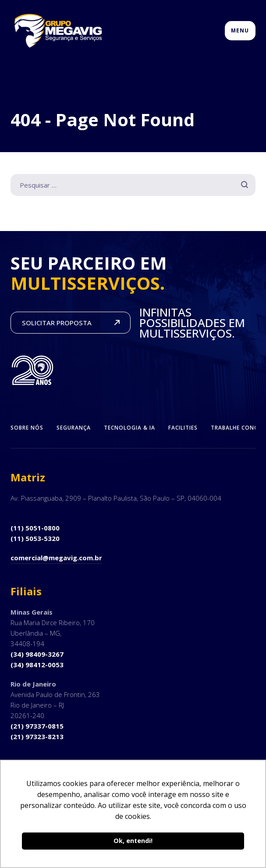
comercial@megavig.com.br (56, 558)
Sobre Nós (27, 428)
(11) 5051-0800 (35, 528)
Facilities (183, 428)
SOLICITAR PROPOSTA (57, 323)
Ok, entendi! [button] (133, 841)
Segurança (74, 428)
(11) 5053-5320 (35, 538)
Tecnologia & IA (129, 428)
